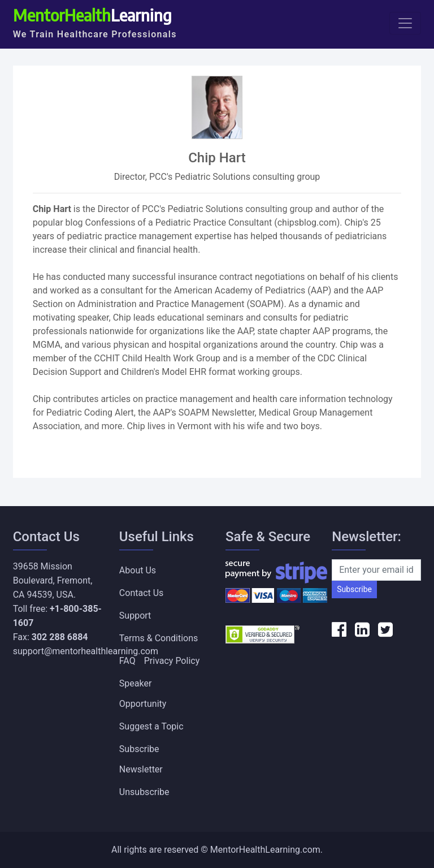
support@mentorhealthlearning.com (86, 651)
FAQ (127, 661)
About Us (138, 570)
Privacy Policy (172, 661)
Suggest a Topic (151, 726)
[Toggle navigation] (405, 23)
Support (135, 616)
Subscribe (354, 589)
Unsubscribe (144, 792)
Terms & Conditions (159, 638)
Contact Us (142, 593)
